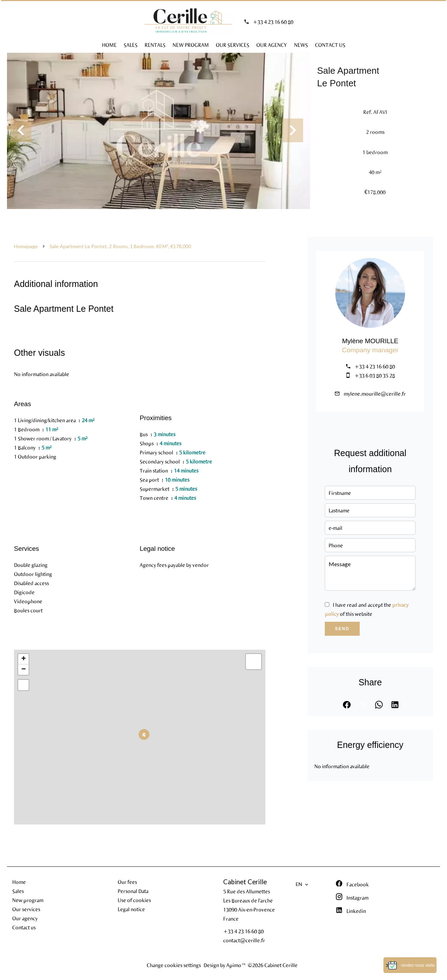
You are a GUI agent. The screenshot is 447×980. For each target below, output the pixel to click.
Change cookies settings (174, 965)
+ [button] (24, 659)
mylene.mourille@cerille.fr (375, 394)
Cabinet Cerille (245, 882)
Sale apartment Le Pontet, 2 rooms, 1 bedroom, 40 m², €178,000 (120, 246)
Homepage (26, 246)
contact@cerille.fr (244, 940)
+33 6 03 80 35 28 (375, 375)
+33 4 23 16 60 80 (273, 22)
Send (342, 629)
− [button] (24, 670)
